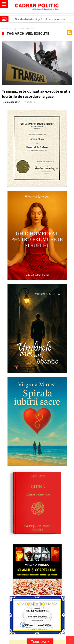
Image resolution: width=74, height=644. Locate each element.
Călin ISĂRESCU (13, 102)
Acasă (5, 28)
